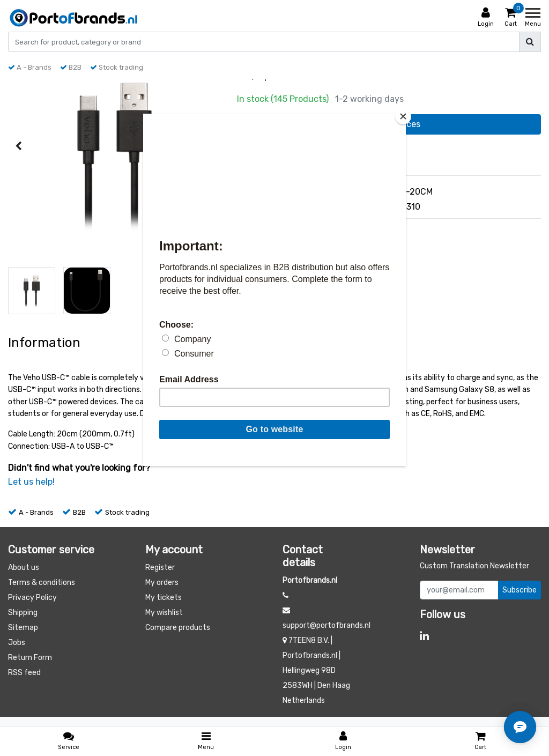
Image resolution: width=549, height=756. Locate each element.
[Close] (403, 116)
